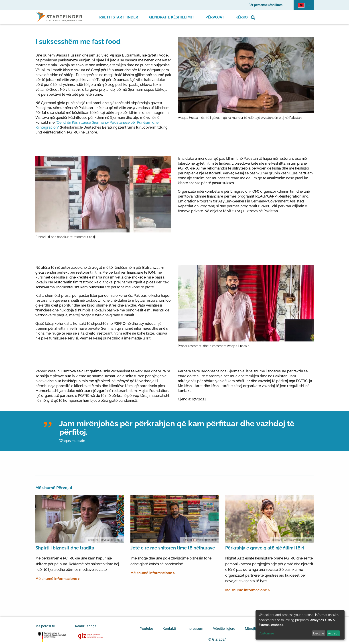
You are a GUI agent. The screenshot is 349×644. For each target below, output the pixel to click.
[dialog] (300, 625)
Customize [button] (266, 633)
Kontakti (169, 629)
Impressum (194, 629)
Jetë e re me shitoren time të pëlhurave (173, 548)
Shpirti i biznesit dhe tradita (65, 548)
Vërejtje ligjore (224, 629)
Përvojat (215, 17)
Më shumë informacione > (58, 579)
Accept (333, 633)
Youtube (146, 629)
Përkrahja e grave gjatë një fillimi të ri (265, 548)
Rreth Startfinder (119, 17)
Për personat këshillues (265, 5)
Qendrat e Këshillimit (172, 17)
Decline (319, 633)
